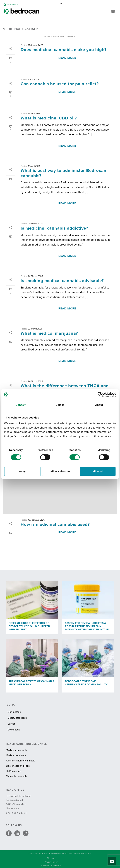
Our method (14, 712)
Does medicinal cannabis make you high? (64, 50)
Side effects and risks (18, 766)
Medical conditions (16, 755)
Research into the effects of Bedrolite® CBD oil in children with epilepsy (29, 626)
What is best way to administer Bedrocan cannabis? (63, 173)
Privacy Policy (51, 862)
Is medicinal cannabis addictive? (54, 228)
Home (47, 37)
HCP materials (14, 771)
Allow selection (60, 471)
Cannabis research (16, 776)
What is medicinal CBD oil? (49, 118)
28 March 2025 (35, 224)
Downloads (14, 730)
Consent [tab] (21, 405)
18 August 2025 (35, 45)
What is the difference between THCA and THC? (65, 388)
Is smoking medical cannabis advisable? (62, 281)
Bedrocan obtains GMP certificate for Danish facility (86, 683)
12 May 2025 (34, 114)
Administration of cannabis (21, 761)
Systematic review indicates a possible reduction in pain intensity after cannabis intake (87, 626)
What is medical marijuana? (49, 333)
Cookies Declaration (51, 866)
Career (11, 724)
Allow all (98, 471)
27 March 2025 (35, 329)
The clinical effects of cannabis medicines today (31, 683)
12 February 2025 (36, 520)
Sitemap (51, 858)
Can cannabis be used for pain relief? (60, 84)
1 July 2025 (33, 79)
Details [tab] (60, 405)
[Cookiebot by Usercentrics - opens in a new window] (100, 395)
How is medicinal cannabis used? (55, 524)
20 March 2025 (35, 381)
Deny (22, 471)
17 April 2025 (34, 166)
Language (11, 5)
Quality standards (17, 718)
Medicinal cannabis (16, 750)
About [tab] (99, 405)
